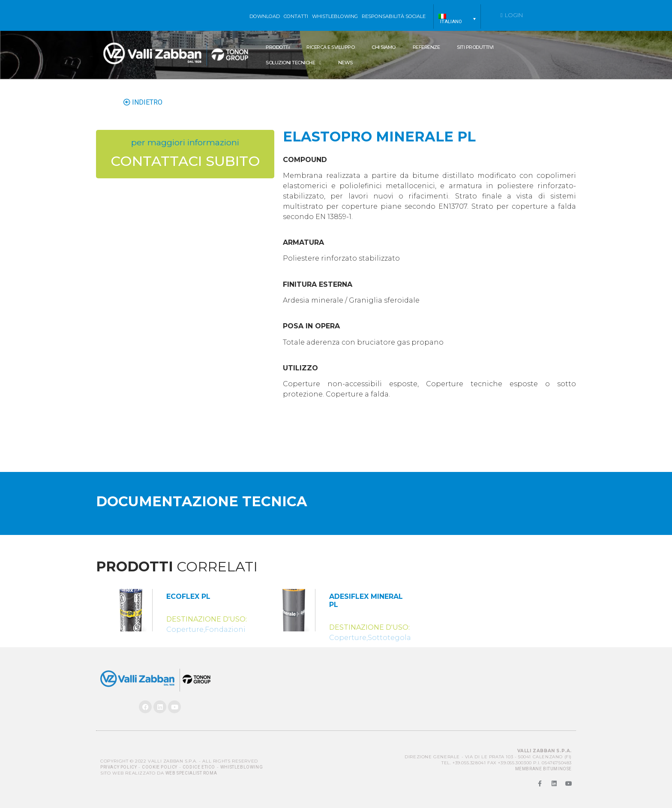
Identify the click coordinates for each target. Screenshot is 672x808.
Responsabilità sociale (394, 16)
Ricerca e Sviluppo (330, 47)
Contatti (296, 16)
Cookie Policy (160, 767)
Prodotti (277, 47)
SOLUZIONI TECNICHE (293, 63)
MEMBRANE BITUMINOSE (543, 769)
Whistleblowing (241, 767)
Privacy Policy (118, 767)
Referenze (426, 47)
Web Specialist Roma (191, 773)
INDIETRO (143, 102)
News (345, 63)
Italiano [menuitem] (451, 22)
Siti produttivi (475, 47)
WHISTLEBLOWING (335, 16)
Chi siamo (384, 47)
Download (265, 16)
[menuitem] (457, 19)
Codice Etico (199, 767)
